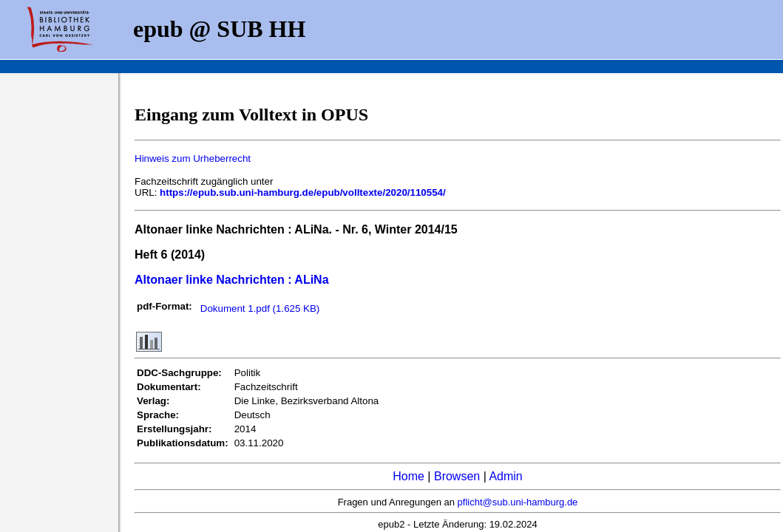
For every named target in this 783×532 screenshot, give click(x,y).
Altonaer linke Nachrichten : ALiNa (232, 280)
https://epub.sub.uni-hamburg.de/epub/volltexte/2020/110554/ (303, 192)
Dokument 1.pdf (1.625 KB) (260, 308)
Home (409, 476)
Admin (505, 476)
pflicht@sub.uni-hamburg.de (518, 502)
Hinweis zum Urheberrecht (193, 158)
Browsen (457, 476)
